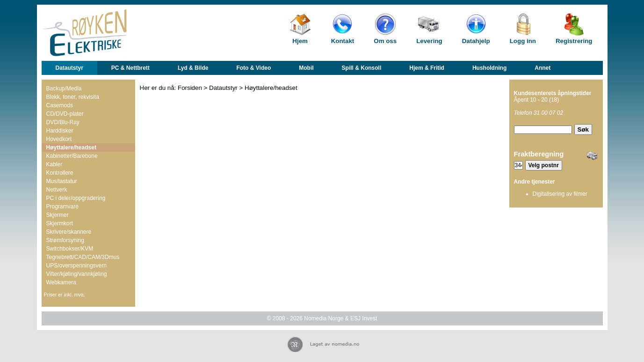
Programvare (62, 207)
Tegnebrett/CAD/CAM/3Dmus (83, 257)
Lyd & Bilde (193, 68)
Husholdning (489, 68)
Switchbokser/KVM (70, 249)
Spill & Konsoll (362, 68)
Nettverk (57, 190)
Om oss (385, 41)
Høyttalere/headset (71, 148)
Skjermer (58, 215)
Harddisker (60, 131)
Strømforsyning (65, 240)
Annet (543, 68)
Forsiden (190, 88)
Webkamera (61, 282)
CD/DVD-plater (65, 114)
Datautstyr (69, 68)
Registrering (574, 41)
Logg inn (523, 41)
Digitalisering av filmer (560, 194)
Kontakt (343, 41)
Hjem (300, 41)
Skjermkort (60, 223)
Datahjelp (476, 41)
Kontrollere (60, 173)
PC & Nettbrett (130, 68)
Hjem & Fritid (427, 68)
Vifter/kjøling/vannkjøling (77, 274)
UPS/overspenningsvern (76, 266)
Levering (429, 41)
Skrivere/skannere (69, 232)
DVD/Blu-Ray (63, 122)
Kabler (54, 164)
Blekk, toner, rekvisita (73, 97)
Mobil (306, 68)
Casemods (60, 105)
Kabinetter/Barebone (72, 156)
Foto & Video (253, 68)
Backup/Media (64, 89)
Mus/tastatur (62, 181)
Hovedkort (59, 139)
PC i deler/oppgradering (76, 198)
